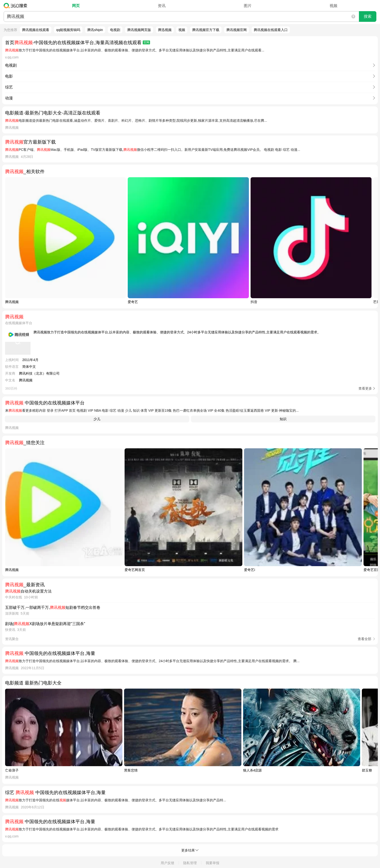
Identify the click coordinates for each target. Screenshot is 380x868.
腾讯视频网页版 (139, 30)
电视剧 (115, 30)
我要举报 (213, 863)
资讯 (162, 6)
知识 (283, 419)
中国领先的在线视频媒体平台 (45, 403)
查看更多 (365, 388)
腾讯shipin (95, 30)
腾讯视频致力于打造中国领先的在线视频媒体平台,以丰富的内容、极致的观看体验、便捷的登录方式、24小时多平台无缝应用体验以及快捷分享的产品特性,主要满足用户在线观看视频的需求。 (177, 332)
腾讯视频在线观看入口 (271, 30)
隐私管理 (190, 863)
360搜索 (17, 6)
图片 (248, 6)
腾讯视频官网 (237, 30)
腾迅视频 (165, 30)
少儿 (97, 419)
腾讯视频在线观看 (36, 30)
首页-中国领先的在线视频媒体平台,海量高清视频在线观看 (78, 43)
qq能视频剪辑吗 (68, 30)
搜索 (368, 16)
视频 (333, 6)
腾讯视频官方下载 (206, 30)
